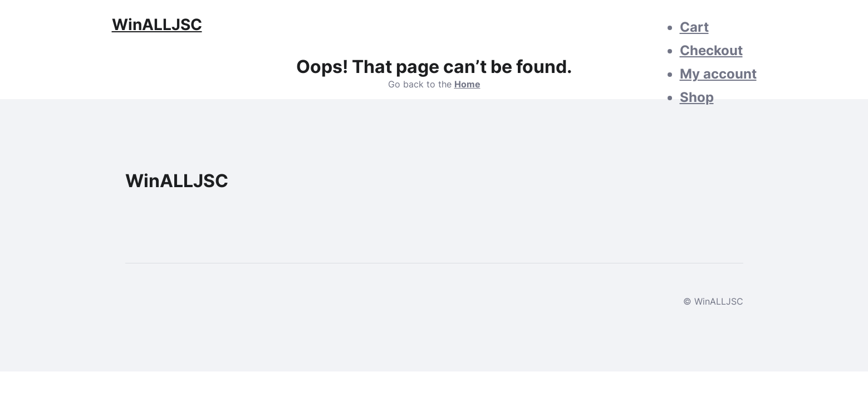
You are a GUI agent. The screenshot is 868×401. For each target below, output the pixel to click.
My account (718, 74)
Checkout (711, 50)
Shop (697, 97)
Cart (694, 27)
